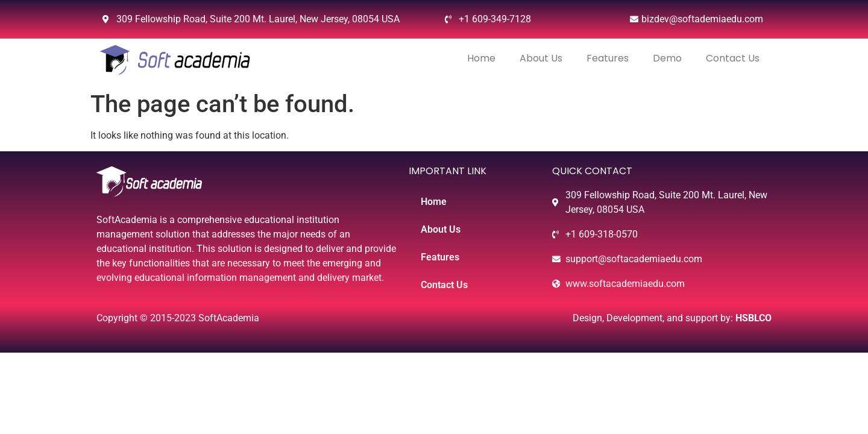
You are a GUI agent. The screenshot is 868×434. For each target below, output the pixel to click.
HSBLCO (753, 318)
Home (481, 58)
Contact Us (733, 58)
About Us (541, 58)
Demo (667, 58)
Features (608, 58)
